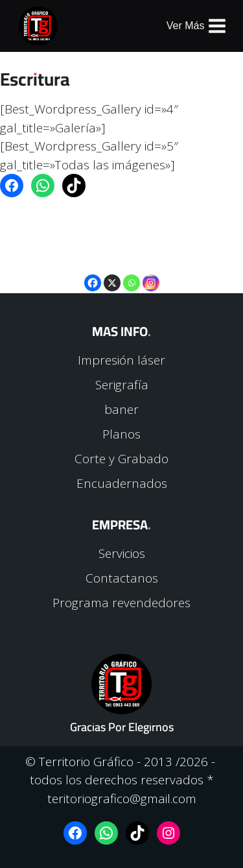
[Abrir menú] (197, 26)
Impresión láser (121, 360)
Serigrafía (122, 385)
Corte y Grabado (121, 459)
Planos (121, 434)
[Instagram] (151, 273)
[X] (112, 273)
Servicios (122, 553)
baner (121, 409)
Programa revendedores (121, 603)
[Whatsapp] (132, 273)
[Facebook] (93, 273)
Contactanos (122, 578)
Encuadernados (122, 483)
